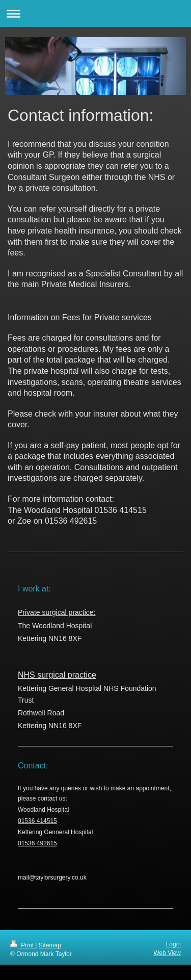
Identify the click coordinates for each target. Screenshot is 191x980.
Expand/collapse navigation (95, 14)
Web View (167, 953)
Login (173, 944)
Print (23, 945)
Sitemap (50, 945)
